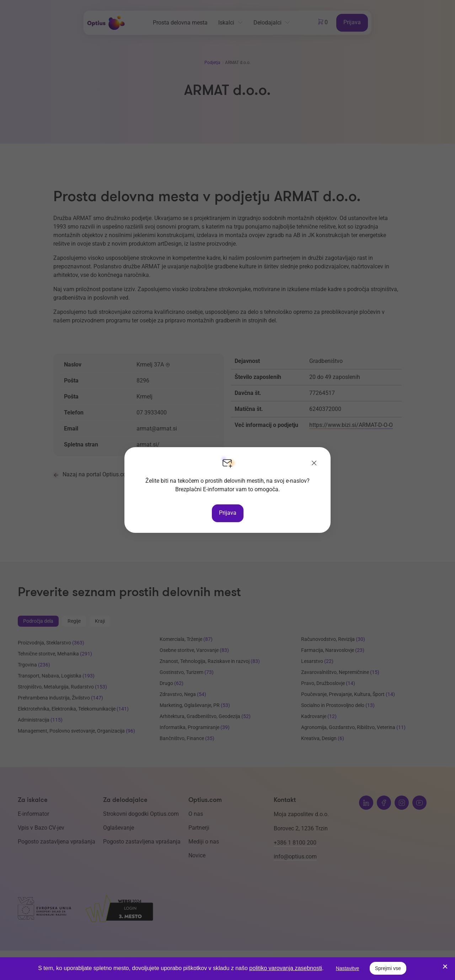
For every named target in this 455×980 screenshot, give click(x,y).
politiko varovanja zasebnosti (286, 968)
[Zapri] (314, 464)
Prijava (228, 513)
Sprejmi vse (388, 968)
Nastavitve (347, 968)
